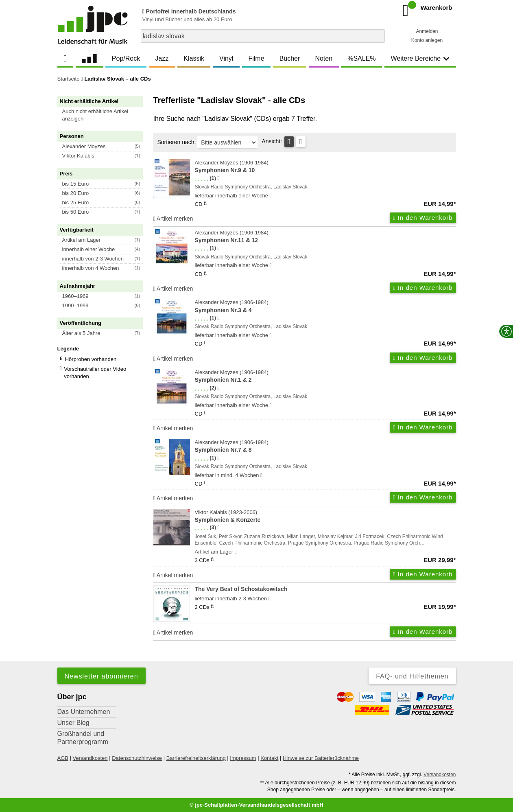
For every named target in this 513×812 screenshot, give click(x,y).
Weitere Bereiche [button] (420, 58)
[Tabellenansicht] (289, 142)
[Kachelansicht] (301, 142)
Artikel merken (173, 219)
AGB (63, 758)
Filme (256, 58)
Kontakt (269, 758)
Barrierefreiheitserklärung (196, 758)
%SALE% (361, 58)
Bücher (290, 58)
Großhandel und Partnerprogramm (83, 738)
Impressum (243, 758)
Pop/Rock (126, 58)
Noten (324, 58)
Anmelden (427, 31)
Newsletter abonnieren (102, 676)
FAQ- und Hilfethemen (412, 676)
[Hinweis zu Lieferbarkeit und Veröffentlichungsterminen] (271, 196)
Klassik (194, 58)
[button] (104, 115)
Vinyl (226, 58)
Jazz (162, 58)
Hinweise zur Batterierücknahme (321, 758)
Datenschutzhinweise (137, 758)
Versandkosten (90, 758)
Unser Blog (73, 723)
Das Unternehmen (84, 712)
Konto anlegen (427, 40)
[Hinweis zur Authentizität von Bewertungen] (218, 178)
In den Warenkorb (423, 218)
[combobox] (263, 36)
